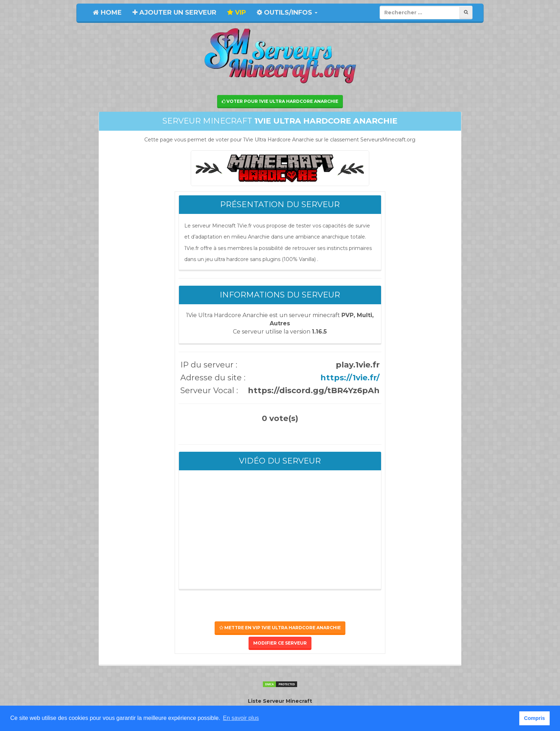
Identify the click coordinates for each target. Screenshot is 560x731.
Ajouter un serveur (174, 12)
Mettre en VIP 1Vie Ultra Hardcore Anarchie (280, 628)
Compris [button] (534, 718)
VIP (237, 12)
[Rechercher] (466, 12)
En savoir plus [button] (241, 718)
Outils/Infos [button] (287, 12)
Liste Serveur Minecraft (280, 701)
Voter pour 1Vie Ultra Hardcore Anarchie (280, 101)
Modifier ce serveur (280, 643)
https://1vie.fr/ (350, 378)
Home (107, 12)
